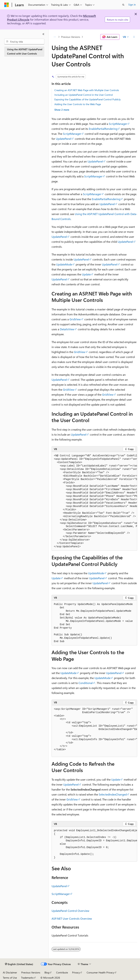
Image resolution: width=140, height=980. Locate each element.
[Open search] (123, 5)
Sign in (132, 5)
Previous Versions (71, 37)
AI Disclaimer (10, 972)
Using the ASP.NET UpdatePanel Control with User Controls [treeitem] (25, 51)
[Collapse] (43, 34)
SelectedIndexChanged (113, 794)
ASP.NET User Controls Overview (72, 918)
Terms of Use (10, 978)
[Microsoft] (7, 5)
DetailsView (67, 329)
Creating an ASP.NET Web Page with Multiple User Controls (87, 90)
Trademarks (27, 978)
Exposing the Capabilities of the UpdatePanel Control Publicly (88, 99)
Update (86, 274)
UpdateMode (64, 264)
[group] (94, 501)
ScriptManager (118, 124)
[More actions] (134, 37)
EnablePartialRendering (103, 129)
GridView (75, 319)
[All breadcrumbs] (55, 37)
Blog (47, 972)
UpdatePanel (64, 139)
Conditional (86, 683)
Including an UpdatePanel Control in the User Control (84, 95)
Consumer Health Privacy (100, 972)
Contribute (62, 972)
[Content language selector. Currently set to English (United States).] (19, 964)
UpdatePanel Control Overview (70, 911)
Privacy (76, 972)
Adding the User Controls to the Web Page (78, 104)
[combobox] (24, 42)
